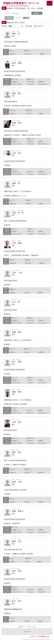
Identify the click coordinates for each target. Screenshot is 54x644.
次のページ (30, 626)
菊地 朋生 (17, 392)
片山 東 (16, 302)
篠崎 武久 (17, 541)
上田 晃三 (17, 153)
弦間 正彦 (17, 482)
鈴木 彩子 (17, 601)
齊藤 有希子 (18, 511)
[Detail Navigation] (50, 3)
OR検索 (18, 18)
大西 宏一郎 (18, 213)
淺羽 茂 (16, 34)
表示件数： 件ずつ (35, 26)
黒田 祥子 (17, 452)
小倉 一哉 (17, 272)
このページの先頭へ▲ (39, 636)
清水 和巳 (17, 571)
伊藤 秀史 (17, 123)
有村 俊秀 (17, 63)
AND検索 (9, 18)
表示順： (12, 26)
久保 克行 (17, 422)
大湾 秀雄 (17, 243)
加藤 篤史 (17, 332)
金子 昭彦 (17, 361)
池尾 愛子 (17, 93)
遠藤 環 (16, 183)
